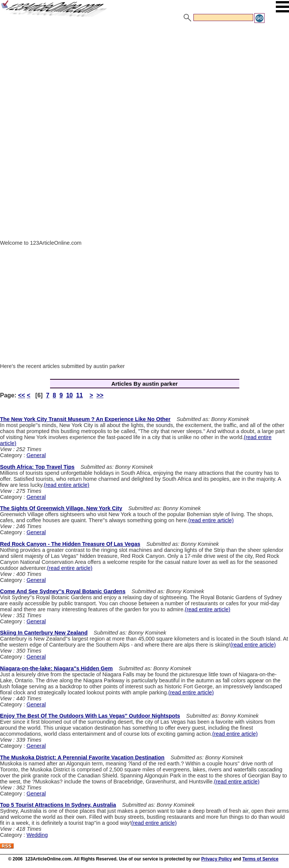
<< (22, 395)
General (36, 455)
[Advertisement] (144, 80)
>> (100, 395)
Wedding (37, 835)
